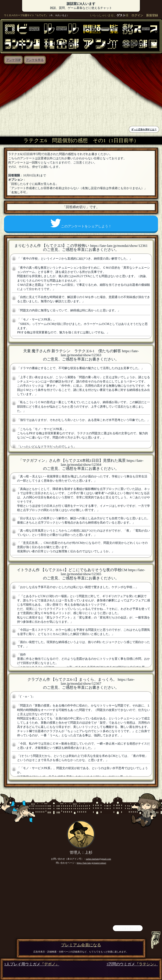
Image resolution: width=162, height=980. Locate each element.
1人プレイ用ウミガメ (32, 964)
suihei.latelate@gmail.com (99, 859)
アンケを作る (35, 60)
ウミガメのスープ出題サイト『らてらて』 (26, 15)
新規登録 (152, 15)
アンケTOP (13, 60)
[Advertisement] (42, 96)
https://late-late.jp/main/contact (92, 863)
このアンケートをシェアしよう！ (81, 223)
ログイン (137, 15)
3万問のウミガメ (132, 964)
